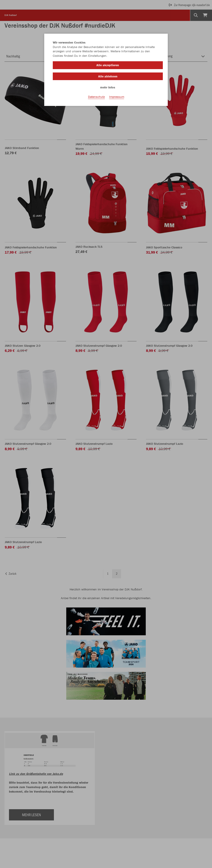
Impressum (117, 97)
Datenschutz (96, 97)
